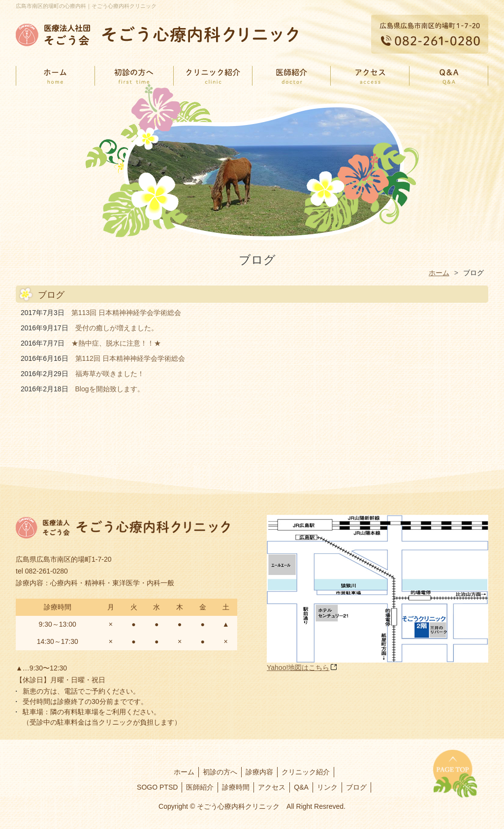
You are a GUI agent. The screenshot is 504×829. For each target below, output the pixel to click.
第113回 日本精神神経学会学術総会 (126, 313)
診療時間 (236, 787)
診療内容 (259, 772)
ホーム (184, 772)
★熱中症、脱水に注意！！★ (116, 343)
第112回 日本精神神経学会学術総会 (130, 358)
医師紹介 (200, 787)
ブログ (356, 787)
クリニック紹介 (306, 772)
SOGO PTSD (157, 787)
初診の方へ (220, 772)
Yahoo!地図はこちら (298, 668)
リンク (327, 787)
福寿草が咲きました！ (110, 374)
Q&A (301, 787)
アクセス (272, 787)
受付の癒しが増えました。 (117, 328)
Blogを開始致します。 (110, 389)
